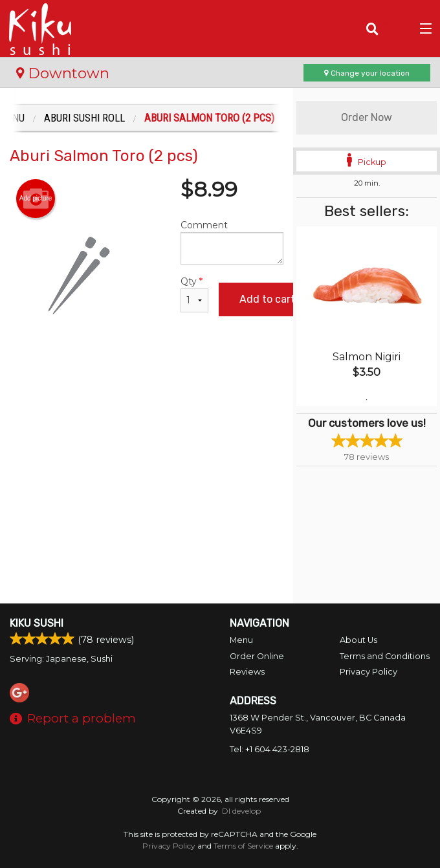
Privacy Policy (368, 672)
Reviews (247, 672)
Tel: (269, 749)
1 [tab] (367, 400)
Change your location (367, 73)
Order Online (257, 656)
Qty (194, 294)
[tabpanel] (367, 316)
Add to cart (267, 299)
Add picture (36, 199)
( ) (398, 28)
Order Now (367, 117)
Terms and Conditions (385, 656)
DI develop (241, 811)
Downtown (63, 73)
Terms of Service (243, 846)
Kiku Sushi (37, 623)
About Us (358, 640)
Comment (232, 242)
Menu (241, 640)
